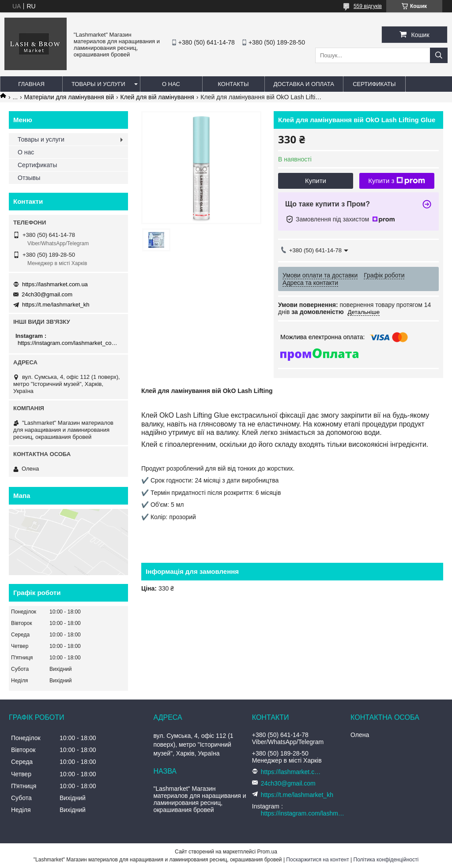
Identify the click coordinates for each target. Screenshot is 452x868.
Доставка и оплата (304, 84)
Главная (31, 84)
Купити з (397, 181)
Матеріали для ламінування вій (69, 97)
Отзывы (29, 178)
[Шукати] (439, 55)
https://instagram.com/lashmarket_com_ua (70, 343)
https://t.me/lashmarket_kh (56, 305)
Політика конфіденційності (386, 860)
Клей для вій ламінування (157, 97)
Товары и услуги (98, 84)
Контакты (233, 84)
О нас (171, 84)
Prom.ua (267, 852)
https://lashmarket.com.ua (55, 284)
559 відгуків (368, 6)
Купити (316, 181)
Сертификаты (374, 84)
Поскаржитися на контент (317, 860)
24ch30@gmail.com (47, 294)
